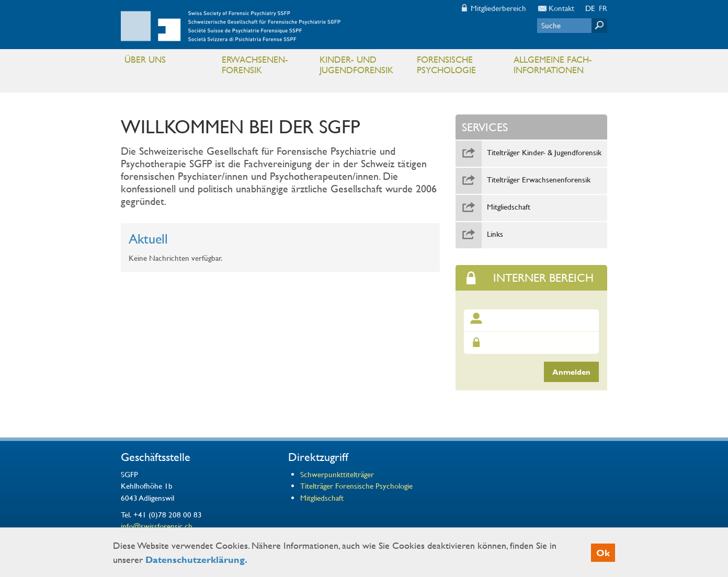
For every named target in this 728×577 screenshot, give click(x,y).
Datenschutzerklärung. (196, 559)
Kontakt (561, 8)
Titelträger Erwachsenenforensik (539, 180)
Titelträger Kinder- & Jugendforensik (544, 153)
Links (495, 234)
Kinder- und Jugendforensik (364, 67)
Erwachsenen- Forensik (266, 67)
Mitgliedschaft (509, 207)
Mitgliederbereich (498, 8)
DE (590, 8)
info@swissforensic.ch (157, 526)
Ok (603, 553)
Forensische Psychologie (461, 67)
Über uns (169, 62)
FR (603, 8)
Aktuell (148, 239)
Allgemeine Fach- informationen (558, 67)
